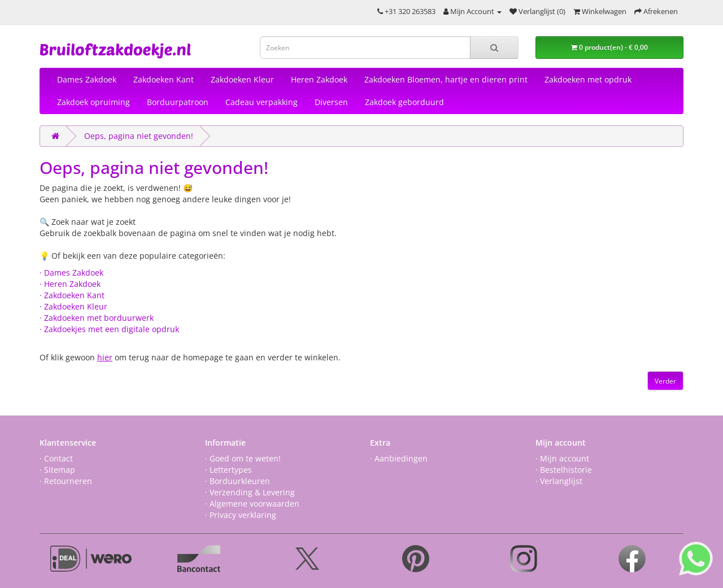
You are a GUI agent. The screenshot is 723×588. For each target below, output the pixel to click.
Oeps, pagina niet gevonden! (139, 136)
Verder (665, 381)
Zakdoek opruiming (93, 102)
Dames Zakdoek (87, 79)
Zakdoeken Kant (164, 79)
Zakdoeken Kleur (242, 79)
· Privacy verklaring (241, 515)
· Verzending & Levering (250, 492)
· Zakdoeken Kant (72, 295)
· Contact (56, 458)
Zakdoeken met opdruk (588, 79)
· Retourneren (66, 481)
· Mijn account (562, 458)
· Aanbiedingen (399, 458)
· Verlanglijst (559, 481)
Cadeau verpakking (262, 102)
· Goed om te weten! (243, 458)
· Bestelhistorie (564, 470)
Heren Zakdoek (319, 79)
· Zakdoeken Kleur (73, 306)
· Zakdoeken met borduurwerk (97, 318)
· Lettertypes (228, 470)
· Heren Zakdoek (70, 284)
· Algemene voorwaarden (252, 504)
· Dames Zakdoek (71, 273)
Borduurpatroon (178, 102)
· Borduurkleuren (238, 481)
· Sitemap (57, 470)
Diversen (331, 102)
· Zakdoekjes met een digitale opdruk (109, 329)
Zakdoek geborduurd (404, 102)
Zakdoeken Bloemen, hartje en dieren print (446, 79)
